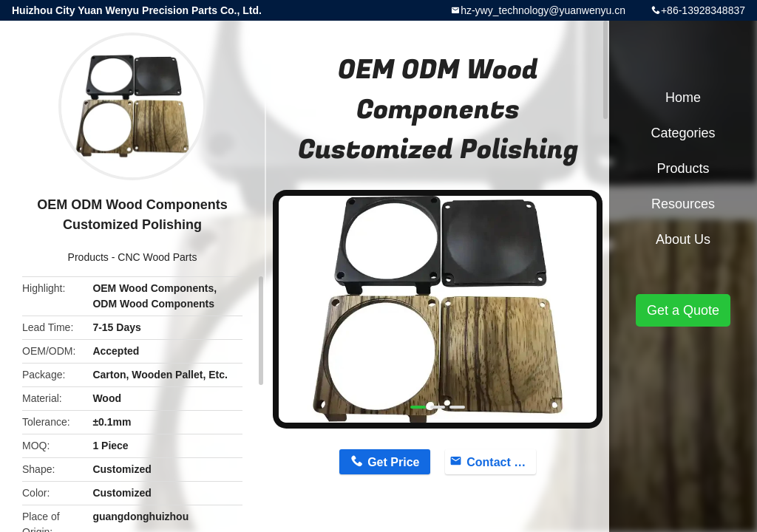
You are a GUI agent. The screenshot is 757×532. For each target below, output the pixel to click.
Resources (683, 204)
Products (88, 257)
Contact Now (501, 462)
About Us (683, 239)
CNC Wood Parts (157, 257)
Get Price (393, 462)
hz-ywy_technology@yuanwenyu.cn (543, 10)
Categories (683, 133)
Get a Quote (683, 310)
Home (683, 98)
